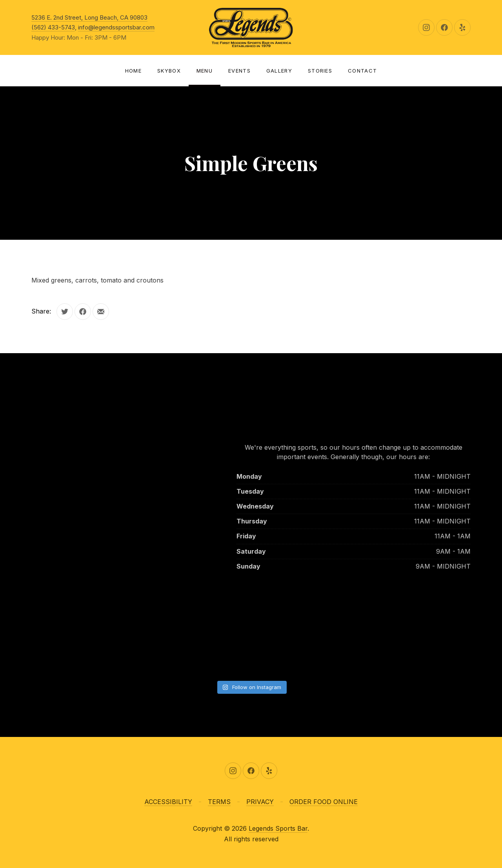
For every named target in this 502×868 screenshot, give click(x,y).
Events (239, 71)
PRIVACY (260, 802)
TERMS (219, 802)
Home (133, 71)
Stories (320, 71)
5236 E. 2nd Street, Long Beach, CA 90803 (89, 17)
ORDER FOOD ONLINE (324, 802)
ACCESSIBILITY (168, 802)
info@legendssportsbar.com (116, 27)
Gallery (279, 71)
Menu (205, 71)
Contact (362, 71)
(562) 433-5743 (53, 27)
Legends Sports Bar (278, 828)
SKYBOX (169, 71)
